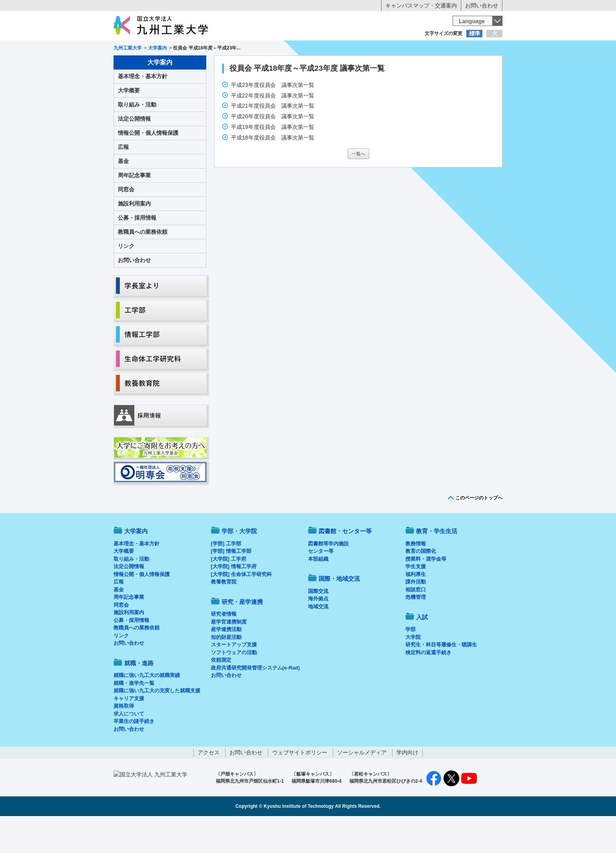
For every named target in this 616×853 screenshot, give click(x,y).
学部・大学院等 (187, 65)
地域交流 (318, 639)
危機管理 (416, 630)
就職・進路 (332, 65)
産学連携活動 (226, 662)
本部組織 (318, 592)
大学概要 (129, 123)
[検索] (378, 25)
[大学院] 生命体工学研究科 (241, 607)
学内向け (407, 785)
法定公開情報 (134, 151)
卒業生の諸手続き (134, 754)
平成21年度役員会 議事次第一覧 (273, 138)
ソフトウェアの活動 (234, 685)
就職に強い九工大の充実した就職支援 (157, 723)
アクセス (209, 785)
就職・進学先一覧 (134, 716)
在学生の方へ (230, 49)
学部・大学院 (239, 564)
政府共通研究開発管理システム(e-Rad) (256, 700)
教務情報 (416, 576)
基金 (123, 194)
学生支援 (416, 599)
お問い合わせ (482, 6)
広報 (123, 180)
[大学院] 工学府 (229, 592)
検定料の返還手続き (428, 685)
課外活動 (416, 614)
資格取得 (124, 738)
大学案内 (138, 65)
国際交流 (318, 624)
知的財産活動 (226, 670)
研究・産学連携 (381, 65)
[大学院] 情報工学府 (234, 599)
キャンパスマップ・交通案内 (421, 6)
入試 (478, 65)
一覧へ (358, 186)
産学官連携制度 (229, 654)
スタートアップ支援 (234, 677)
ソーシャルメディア (362, 785)
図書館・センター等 (345, 564)
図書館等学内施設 (328, 576)
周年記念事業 (134, 208)
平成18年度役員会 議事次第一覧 (273, 170)
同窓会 (126, 222)
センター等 (321, 584)
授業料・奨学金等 (426, 592)
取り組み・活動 (137, 137)
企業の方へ (386, 49)
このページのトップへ (479, 530)
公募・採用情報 (137, 250)
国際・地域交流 (429, 65)
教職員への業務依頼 (143, 264)
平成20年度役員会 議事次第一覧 (273, 149)
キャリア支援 (129, 731)
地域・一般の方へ (464, 49)
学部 (411, 662)
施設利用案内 (134, 236)
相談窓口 (416, 622)
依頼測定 (221, 692)
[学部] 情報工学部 (231, 584)
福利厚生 (416, 607)
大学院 (413, 670)
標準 (475, 33)
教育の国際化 (421, 584)
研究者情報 (224, 647)
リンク (126, 279)
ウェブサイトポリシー (300, 785)
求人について (129, 746)
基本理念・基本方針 (143, 109)
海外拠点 (318, 631)
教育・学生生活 (284, 65)
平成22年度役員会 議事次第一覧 (273, 128)
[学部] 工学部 (226, 576)
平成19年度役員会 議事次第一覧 (273, 160)
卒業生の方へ (308, 49)
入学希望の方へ (152, 49)
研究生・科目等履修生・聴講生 (441, 677)
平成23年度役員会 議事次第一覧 (273, 117)
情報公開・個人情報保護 (148, 165)
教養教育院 (224, 614)
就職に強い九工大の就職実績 (147, 708)
